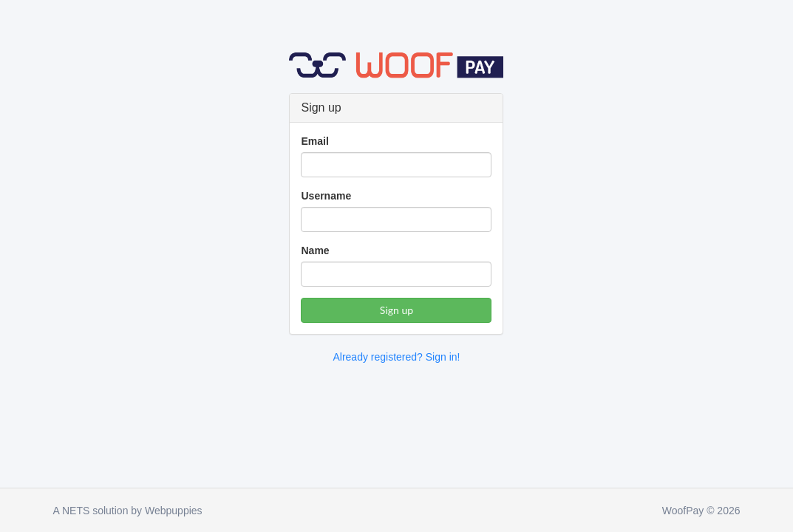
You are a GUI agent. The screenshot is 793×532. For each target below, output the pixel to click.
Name (315, 250)
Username (326, 196)
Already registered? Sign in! (396, 357)
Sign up (396, 310)
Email (314, 141)
